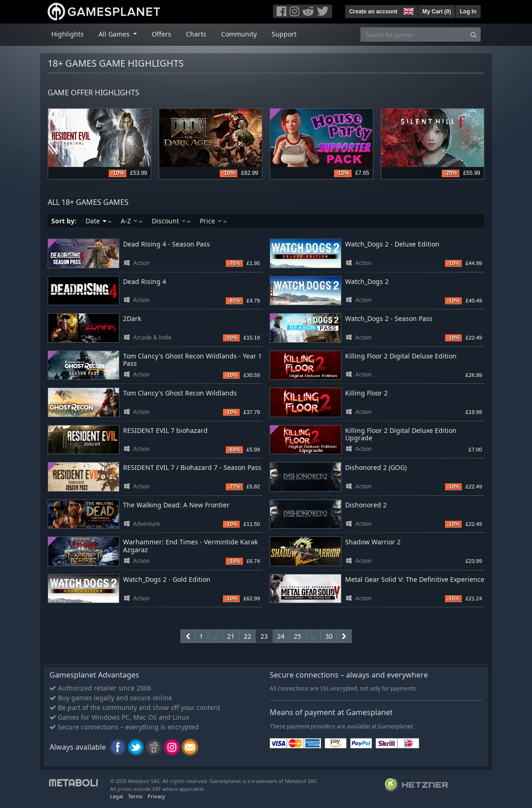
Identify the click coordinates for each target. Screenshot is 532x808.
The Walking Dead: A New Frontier (176, 505)
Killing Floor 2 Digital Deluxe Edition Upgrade (401, 434)
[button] (408, 10)
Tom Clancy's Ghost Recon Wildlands (180, 393)
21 (231, 636)
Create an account (373, 12)
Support (284, 34)
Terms (135, 796)
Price (213, 221)
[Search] (473, 34)
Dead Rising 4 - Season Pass (167, 244)
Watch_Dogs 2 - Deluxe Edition (392, 244)
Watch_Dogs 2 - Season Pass (389, 318)
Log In (468, 12)
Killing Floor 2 (366, 393)
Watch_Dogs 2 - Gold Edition (167, 579)
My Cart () (437, 12)
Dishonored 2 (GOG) (376, 467)
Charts (196, 34)
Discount (171, 221)
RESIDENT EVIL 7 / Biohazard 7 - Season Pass (192, 467)
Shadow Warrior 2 (373, 542)
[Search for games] (414, 34)
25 (297, 636)
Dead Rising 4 (145, 281)
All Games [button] (115, 34)
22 (247, 636)
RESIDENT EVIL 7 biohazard (165, 430)
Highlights (68, 34)
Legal (117, 796)
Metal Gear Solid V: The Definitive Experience (415, 579)
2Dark (132, 318)
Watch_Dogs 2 (367, 281)
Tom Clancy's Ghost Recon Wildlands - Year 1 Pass (192, 360)
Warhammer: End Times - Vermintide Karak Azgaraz (190, 546)
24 (281, 636)
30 (329, 636)
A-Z (132, 221)
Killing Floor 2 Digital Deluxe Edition (401, 356)
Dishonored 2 (366, 505)
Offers (161, 34)
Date (99, 221)
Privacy (156, 796)
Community (239, 34)
